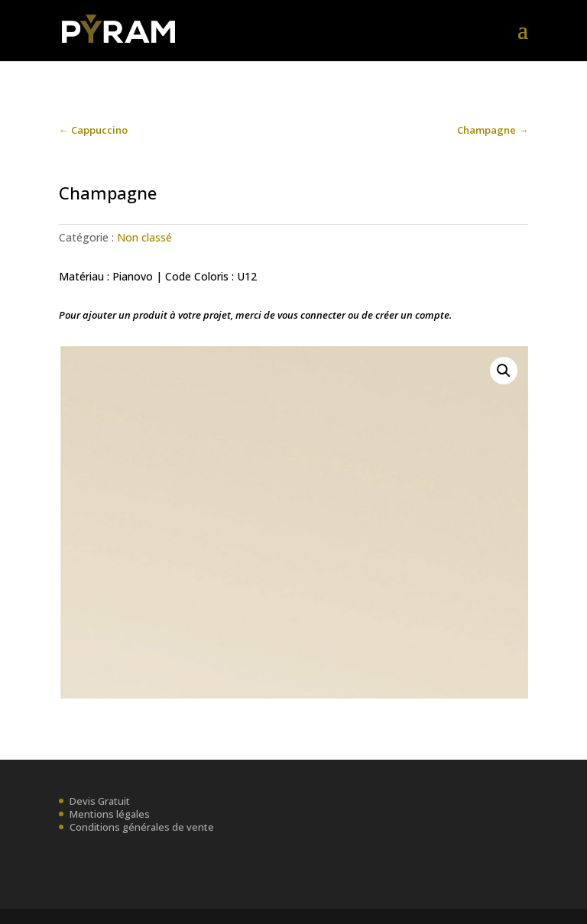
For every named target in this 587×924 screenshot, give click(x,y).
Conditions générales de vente (142, 827)
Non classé (144, 237)
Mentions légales (110, 814)
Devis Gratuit (100, 801)
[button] (504, 371)
